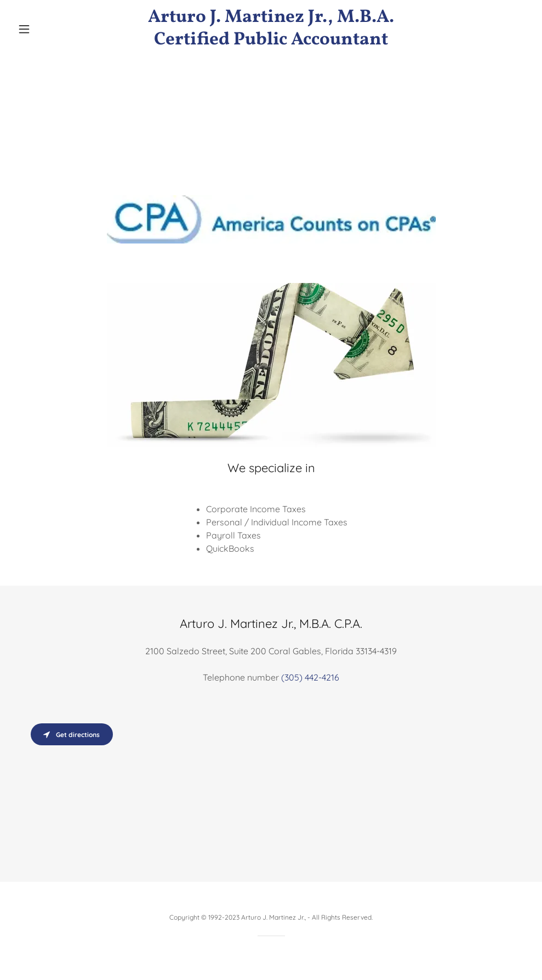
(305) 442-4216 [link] (310, 677)
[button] (52, 29)
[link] (271, 41)
